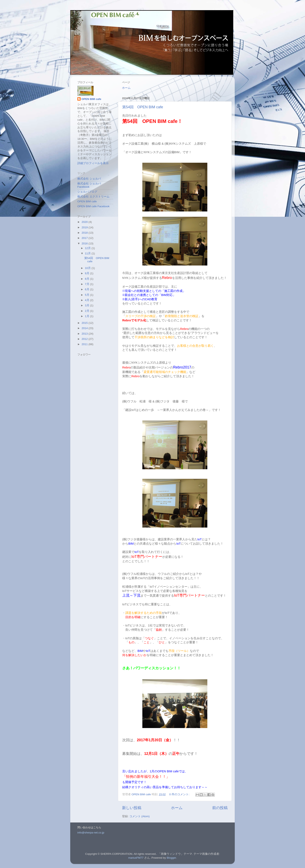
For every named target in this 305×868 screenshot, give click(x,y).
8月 (87, 279)
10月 (88, 268)
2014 (85, 328)
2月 (87, 311)
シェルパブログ (87, 192)
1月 (87, 316)
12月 (88, 248)
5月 (87, 295)
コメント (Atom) (140, 816)
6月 (87, 289)
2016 (85, 243)
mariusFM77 (136, 858)
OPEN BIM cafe (91, 99)
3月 (87, 305)
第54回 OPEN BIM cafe (143, 107)
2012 (85, 339)
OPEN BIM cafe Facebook (93, 206)
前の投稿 (220, 808)
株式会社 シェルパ (89, 179)
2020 (85, 222)
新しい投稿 (132, 808)
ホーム (126, 88)
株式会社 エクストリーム (93, 197)
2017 (85, 238)
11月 (88, 253)
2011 (85, 344)
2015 (85, 323)
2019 (85, 227)
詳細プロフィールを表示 (93, 163)
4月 (87, 300)
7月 (87, 284)
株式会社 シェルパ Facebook (89, 185)
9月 (87, 273)
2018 (85, 233)
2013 (85, 334)
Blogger (171, 858)
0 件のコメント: (180, 794)
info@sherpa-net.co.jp (91, 833)
